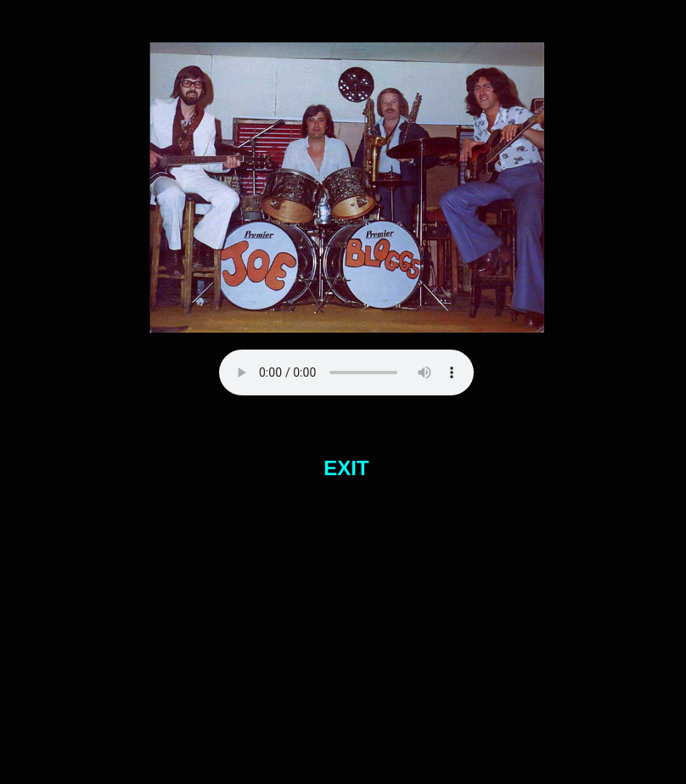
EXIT (346, 468)
